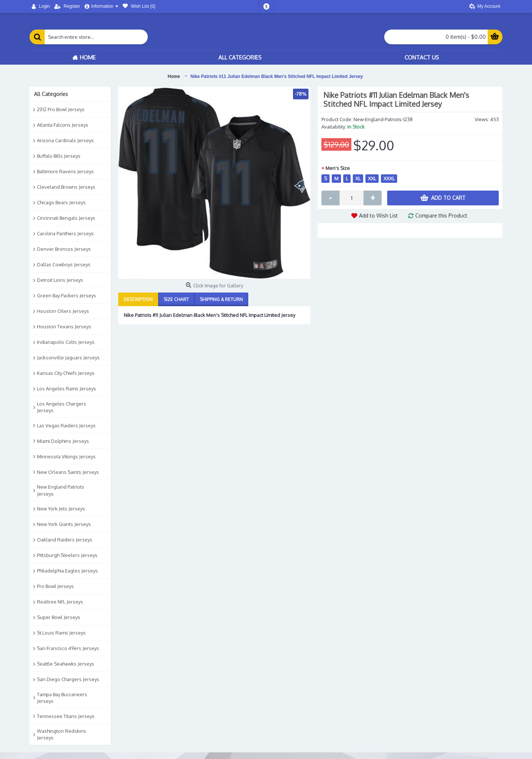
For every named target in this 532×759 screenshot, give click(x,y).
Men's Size (338, 168)
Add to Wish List (378, 216)
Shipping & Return (221, 299)
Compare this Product (441, 216)
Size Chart (176, 299)
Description (138, 299)
